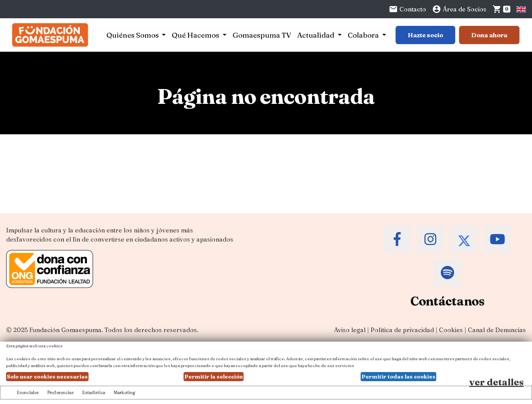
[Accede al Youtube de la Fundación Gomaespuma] (497, 239)
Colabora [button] (364, 35)
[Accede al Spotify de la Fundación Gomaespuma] (447, 273)
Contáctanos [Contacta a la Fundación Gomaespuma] (447, 301)
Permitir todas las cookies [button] (398, 377)
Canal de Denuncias (497, 330)
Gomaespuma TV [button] (262, 35)
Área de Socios (459, 9)
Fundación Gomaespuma (65, 330)
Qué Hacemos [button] (196, 35)
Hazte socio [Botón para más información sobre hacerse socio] (425, 35)
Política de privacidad (402, 330)
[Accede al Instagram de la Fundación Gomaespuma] (431, 239)
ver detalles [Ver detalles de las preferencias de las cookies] (496, 382)
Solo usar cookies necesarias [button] (47, 377)
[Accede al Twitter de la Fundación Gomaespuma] (464, 239)
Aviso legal (350, 330)
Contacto (407, 9)
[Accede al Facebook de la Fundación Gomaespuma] (397, 239)
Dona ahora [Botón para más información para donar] (489, 35)
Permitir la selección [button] (214, 377)
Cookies (451, 330)
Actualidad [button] (317, 35)
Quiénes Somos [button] (133, 35)
